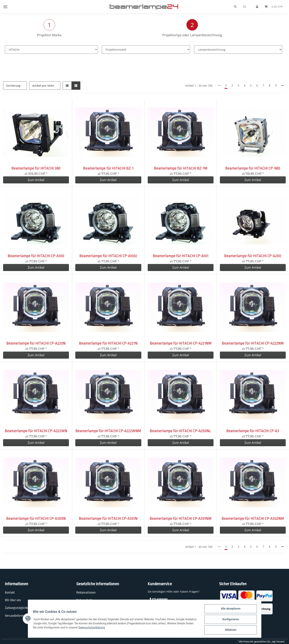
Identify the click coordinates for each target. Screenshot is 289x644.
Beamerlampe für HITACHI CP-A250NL (181, 431)
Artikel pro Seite (43, 86)
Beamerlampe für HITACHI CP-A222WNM (108, 431)
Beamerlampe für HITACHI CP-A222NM (253, 343)
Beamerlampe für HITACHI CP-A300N (36, 518)
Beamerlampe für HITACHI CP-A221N (108, 343)
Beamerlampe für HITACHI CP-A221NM (181, 343)
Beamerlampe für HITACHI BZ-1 (108, 168)
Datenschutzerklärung (110, 628)
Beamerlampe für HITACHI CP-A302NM (253, 518)
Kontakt (10, 593)
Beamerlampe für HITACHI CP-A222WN (36, 431)
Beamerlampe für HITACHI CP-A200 (253, 256)
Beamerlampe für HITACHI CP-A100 (36, 256)
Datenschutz (84, 600)
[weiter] (282, 85)
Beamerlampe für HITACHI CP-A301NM (181, 518)
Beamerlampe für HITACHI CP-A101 (181, 256)
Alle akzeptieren (229, 610)
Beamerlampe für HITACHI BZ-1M (181, 168)
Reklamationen (86, 593)
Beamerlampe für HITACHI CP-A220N (36, 343)
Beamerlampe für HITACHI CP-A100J (108, 256)
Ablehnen (229, 630)
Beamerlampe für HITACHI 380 (36, 168)
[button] (67, 86)
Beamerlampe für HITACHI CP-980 (253, 168)
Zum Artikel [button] (36, 180)
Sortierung (13, 86)
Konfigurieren (229, 620)
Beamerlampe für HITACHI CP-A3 (253, 431)
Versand (280, 642)
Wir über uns (13, 600)
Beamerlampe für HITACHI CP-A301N (108, 518)
